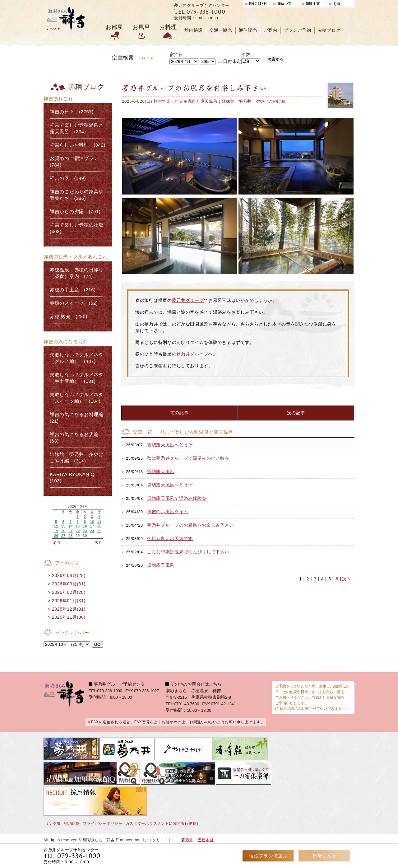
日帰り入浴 (324, 856)
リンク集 (53, 823)
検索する (275, 59)
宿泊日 (176, 54)
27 (63, 536)
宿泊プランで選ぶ (268, 856)
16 (85, 526)
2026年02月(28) (69, 592)
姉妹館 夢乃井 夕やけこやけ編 (254, 101)
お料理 (168, 27)
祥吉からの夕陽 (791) (75, 212)
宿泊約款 (72, 823)
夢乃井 (187, 840)
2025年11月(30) (69, 617)
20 (63, 531)
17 (92, 526)
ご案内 (270, 30)
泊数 (246, 54)
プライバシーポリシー (103, 823)
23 (85, 531)
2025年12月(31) (69, 609)
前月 (57, 543)
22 (78, 531)
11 (99, 522)
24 (92, 531)
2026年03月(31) (69, 584)
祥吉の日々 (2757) (72, 112)
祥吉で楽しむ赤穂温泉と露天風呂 (186, 101)
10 (92, 522)
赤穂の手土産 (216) (73, 290)
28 (71, 536)
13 (63, 526)
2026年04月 (78, 507)
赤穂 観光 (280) (69, 317)
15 (78, 526)
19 (56, 531)
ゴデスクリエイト (156, 840)
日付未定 (230, 61)
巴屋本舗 (206, 840)
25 (99, 531)
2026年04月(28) (69, 575)
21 (71, 531)
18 (99, 526)
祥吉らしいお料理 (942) (78, 145)
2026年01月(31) (69, 601)
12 (56, 526)
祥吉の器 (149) (68, 178)
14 (71, 526)
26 (56, 536)
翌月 (99, 543)
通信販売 (248, 30)
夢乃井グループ (188, 300)
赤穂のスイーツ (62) (74, 303)
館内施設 (194, 30)
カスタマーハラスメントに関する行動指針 (163, 823)
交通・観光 (221, 30)
